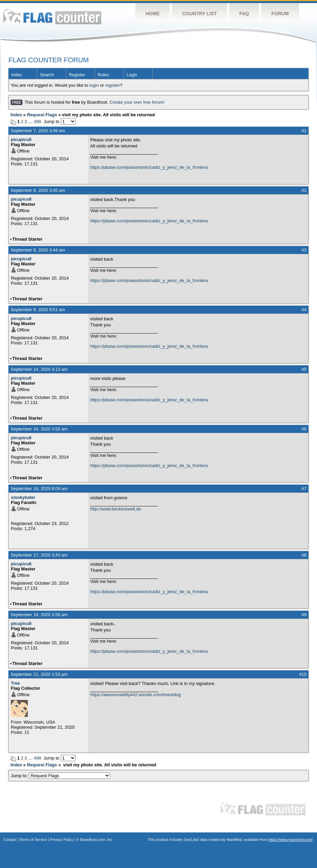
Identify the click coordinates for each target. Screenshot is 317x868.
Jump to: (61, 776)
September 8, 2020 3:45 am (38, 190)
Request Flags (42, 115)
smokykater (23, 497)
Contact (10, 840)
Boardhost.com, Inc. (97, 840)
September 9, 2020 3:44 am (38, 250)
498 (38, 122)
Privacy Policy (62, 840)
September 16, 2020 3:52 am (39, 429)
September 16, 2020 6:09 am (39, 489)
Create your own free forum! (137, 102)
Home (153, 14)
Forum (280, 14)
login (94, 85)
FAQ (244, 14)
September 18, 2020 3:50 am (39, 615)
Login (132, 75)
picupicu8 (21, 139)
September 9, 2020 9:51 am (38, 310)
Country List (200, 14)
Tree (15, 683)
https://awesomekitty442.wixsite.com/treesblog (135, 695)
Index (17, 75)
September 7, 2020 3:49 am (38, 131)
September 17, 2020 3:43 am (39, 555)
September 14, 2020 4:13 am (39, 369)
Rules (103, 75)
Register (77, 75)
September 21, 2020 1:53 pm (39, 674)
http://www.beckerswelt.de (116, 509)
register (112, 85)
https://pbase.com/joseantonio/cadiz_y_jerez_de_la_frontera (149, 167)
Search (47, 75)
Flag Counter (52, 17)
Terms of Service (33, 840)
